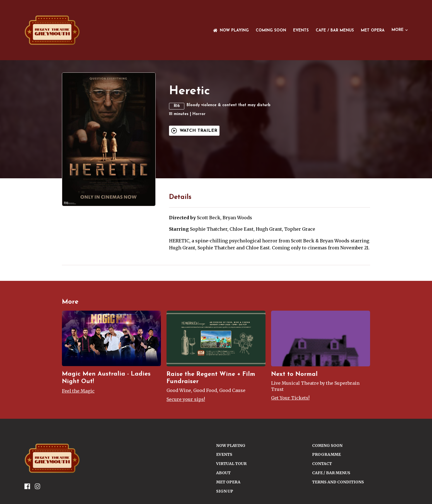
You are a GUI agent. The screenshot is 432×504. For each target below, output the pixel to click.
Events (301, 31)
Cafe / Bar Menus (335, 31)
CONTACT (322, 464)
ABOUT (223, 473)
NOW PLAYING (231, 31)
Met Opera (373, 31)
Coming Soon (271, 31)
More (400, 30)
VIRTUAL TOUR (231, 464)
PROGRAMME (326, 454)
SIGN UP (225, 491)
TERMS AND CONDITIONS (338, 482)
